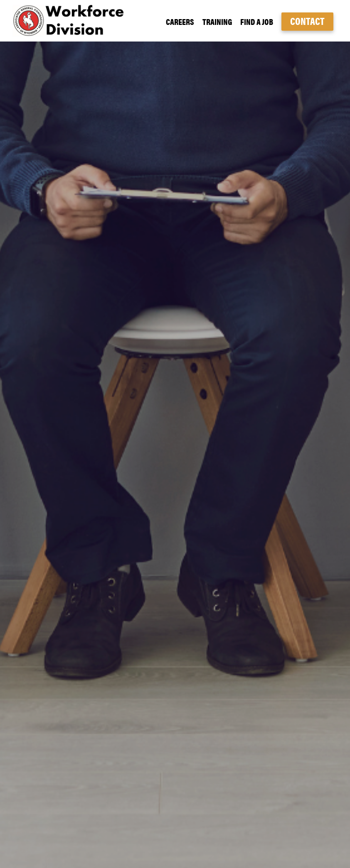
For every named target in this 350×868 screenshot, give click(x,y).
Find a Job (257, 21)
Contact (307, 21)
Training (217, 21)
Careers (180, 21)
